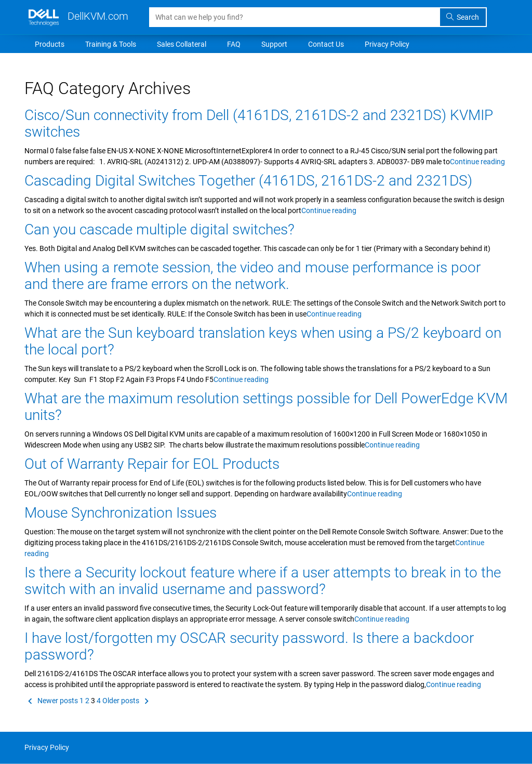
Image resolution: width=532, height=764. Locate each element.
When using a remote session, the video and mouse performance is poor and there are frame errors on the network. (252, 276)
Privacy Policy (47, 747)
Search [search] (463, 17)
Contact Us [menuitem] (326, 44)
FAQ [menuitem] (234, 44)
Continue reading (477, 162)
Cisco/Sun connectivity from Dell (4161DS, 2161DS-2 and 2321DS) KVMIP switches (259, 123)
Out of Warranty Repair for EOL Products (152, 464)
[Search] (295, 17)
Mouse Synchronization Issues (121, 513)
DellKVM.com (78, 16)
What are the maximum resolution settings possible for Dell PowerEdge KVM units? (266, 407)
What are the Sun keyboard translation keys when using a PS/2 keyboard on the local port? (263, 341)
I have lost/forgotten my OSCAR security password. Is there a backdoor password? (249, 646)
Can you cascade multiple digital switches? (159, 229)
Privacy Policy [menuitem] (387, 44)
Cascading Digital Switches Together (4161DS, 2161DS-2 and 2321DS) (248, 181)
